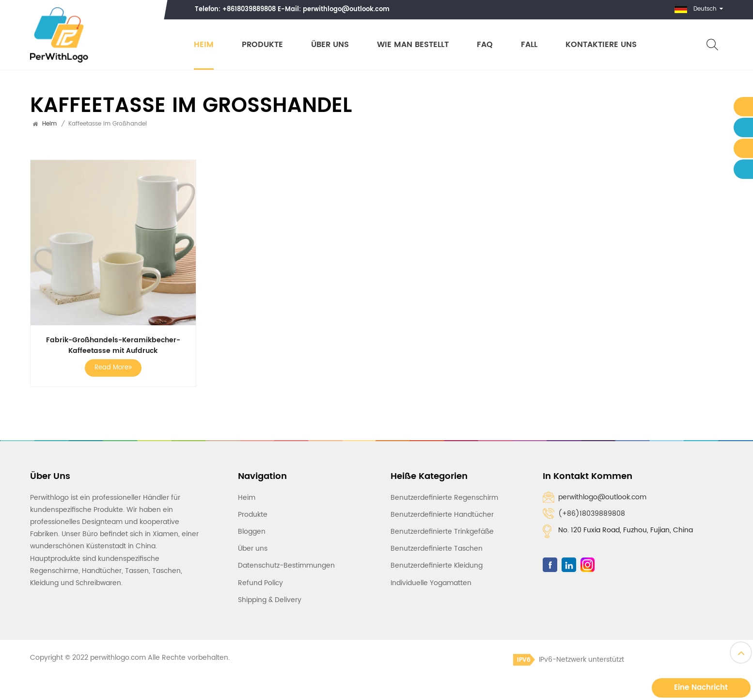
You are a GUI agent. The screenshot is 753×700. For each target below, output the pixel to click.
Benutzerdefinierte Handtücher (442, 515)
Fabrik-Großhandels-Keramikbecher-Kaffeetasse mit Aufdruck (113, 346)
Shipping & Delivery (270, 600)
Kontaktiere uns (601, 45)
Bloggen (252, 532)
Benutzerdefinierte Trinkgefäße (442, 532)
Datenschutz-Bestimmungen (286, 565)
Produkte (262, 45)
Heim (204, 45)
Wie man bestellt (413, 45)
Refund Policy (260, 583)
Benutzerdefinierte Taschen (437, 549)
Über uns (330, 45)
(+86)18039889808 (592, 514)
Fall (529, 45)
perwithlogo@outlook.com (346, 9)
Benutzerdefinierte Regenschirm (444, 498)
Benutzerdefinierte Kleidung (437, 565)
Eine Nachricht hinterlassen (701, 690)
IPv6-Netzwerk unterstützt (569, 660)
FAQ (485, 45)
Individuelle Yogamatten (431, 583)
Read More (113, 368)
